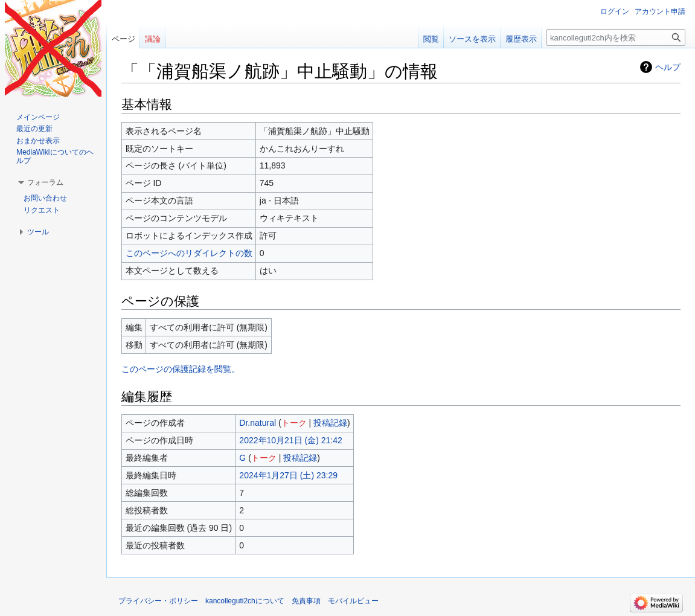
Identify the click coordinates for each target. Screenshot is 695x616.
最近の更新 (34, 129)
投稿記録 (330, 423)
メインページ (38, 117)
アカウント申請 (660, 11)
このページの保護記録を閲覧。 (181, 369)
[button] (45, 182)
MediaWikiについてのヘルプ (55, 156)
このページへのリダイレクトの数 (189, 253)
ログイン (615, 11)
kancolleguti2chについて (245, 601)
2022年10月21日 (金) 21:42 (290, 440)
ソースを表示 (472, 39)
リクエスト (42, 210)
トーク (294, 423)
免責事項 (306, 601)
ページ (123, 39)
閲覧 (431, 39)
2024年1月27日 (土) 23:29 (288, 475)
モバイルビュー (353, 601)
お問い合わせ (45, 198)
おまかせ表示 (38, 141)
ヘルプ (668, 67)
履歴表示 (521, 39)
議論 (153, 39)
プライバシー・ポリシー (158, 601)
